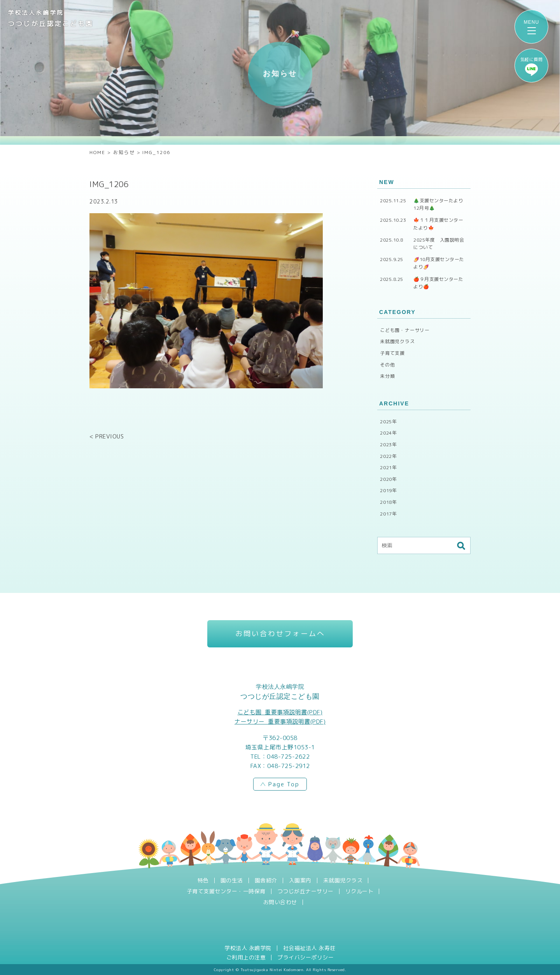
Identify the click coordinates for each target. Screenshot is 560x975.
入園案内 (300, 880)
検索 (461, 545)
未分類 (387, 376)
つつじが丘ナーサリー (305, 891)
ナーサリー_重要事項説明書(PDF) (280, 722)
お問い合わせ (280, 902)
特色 (203, 880)
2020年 (388, 479)
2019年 (388, 490)
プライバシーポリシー (305, 957)
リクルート (360, 891)
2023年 (388, 445)
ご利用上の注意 (246, 957)
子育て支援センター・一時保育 (226, 891)
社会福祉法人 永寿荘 (309, 948)
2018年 (388, 502)
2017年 (388, 514)
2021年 (388, 467)
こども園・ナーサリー (405, 330)
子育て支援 (392, 353)
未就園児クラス (397, 341)
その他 (387, 365)
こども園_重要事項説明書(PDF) (280, 712)
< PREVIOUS (107, 436)
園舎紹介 (266, 880)
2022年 (388, 456)
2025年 (388, 422)
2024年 (388, 433)
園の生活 (232, 880)
